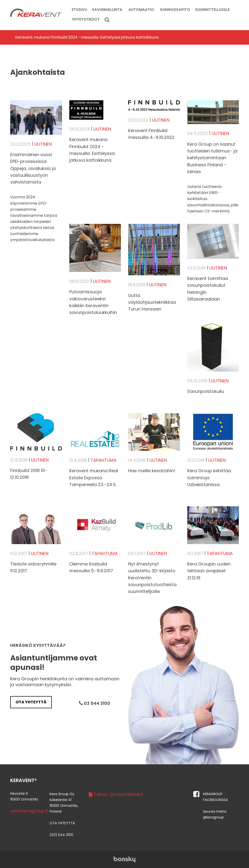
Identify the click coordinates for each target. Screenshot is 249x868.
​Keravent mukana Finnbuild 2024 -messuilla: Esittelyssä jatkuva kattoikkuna (87, 37)
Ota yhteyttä (31, 702)
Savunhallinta (107, 10)
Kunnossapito (175, 10)
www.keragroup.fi (29, 811)
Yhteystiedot (86, 19)
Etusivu (79, 10)
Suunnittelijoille (212, 10)
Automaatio (141, 10)
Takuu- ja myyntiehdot (116, 794)
